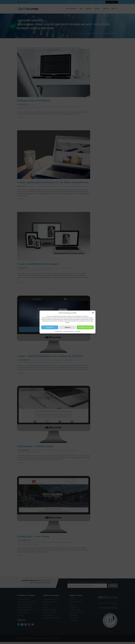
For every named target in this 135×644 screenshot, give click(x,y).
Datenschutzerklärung (69, 331)
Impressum (78, 331)
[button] (93, 313)
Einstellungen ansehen (85, 327)
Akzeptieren (50, 327)
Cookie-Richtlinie (59, 331)
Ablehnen (67, 327)
